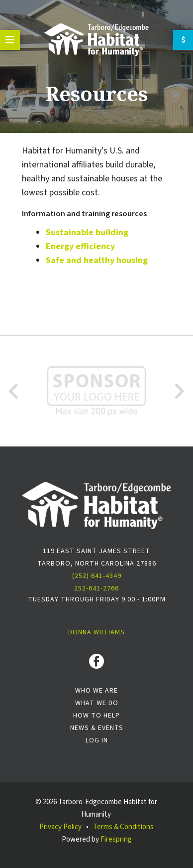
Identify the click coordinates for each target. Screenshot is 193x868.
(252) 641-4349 (97, 576)
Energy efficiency (80, 246)
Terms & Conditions (123, 827)
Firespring (116, 839)
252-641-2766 (96, 588)
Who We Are (96, 691)
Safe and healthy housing (97, 260)
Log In (97, 740)
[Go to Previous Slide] (14, 391)
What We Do (97, 703)
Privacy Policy (60, 827)
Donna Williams (96, 632)
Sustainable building (87, 232)
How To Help (96, 716)
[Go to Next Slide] (179, 391)
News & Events (97, 728)
